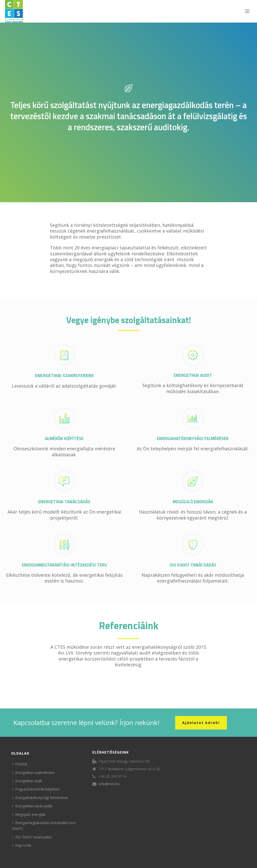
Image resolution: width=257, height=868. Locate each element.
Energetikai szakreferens (34, 773)
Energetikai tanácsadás (33, 806)
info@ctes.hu (109, 784)
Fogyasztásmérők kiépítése (36, 789)
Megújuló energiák (29, 814)
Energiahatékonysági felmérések (40, 798)
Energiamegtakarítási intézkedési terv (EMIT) (44, 826)
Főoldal (20, 764)
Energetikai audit (27, 781)
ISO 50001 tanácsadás (32, 837)
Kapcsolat (22, 845)
